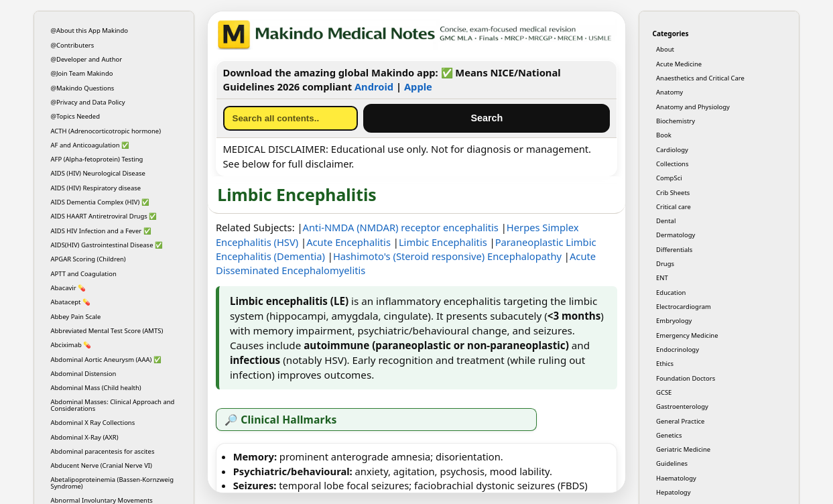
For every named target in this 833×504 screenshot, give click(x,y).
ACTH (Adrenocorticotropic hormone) (106, 131)
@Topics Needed (76, 116)
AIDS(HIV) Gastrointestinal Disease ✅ (107, 245)
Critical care (674, 207)
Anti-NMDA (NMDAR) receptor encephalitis (401, 227)
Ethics (665, 364)
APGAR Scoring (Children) (88, 259)
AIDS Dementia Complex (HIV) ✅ (100, 202)
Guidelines (672, 463)
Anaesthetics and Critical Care (700, 78)
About (665, 49)
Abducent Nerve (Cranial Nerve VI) (102, 465)
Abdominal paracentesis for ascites (103, 451)
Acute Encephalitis (348, 242)
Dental (666, 221)
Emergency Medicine (687, 335)
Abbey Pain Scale (76, 317)
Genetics (669, 435)
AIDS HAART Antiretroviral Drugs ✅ (104, 216)
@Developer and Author (87, 59)
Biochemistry (676, 121)
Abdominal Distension (84, 374)
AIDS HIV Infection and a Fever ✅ (101, 231)
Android (374, 86)
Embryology (674, 321)
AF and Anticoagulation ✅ (90, 145)
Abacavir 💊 (69, 288)
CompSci (669, 178)
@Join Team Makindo (82, 73)
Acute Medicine (679, 64)
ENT (662, 278)
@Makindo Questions (83, 88)
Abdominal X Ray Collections (93, 423)
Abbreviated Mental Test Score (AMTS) (107, 331)
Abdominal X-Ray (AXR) (85, 437)
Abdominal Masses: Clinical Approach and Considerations (113, 405)
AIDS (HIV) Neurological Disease (98, 173)
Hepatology (673, 492)
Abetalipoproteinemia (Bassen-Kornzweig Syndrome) (113, 483)
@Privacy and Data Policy (88, 102)
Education (671, 293)
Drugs (665, 264)
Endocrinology (678, 350)
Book (664, 135)
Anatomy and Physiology (693, 107)
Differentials (674, 250)
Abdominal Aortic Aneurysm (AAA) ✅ (106, 360)
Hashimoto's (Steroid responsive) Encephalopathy (447, 256)
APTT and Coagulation (84, 274)
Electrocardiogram (684, 307)
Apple (418, 86)
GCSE (664, 392)
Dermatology (676, 235)
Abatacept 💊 (71, 302)
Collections (672, 164)
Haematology (676, 478)
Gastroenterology (682, 406)
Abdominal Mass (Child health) (96, 388)
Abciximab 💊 (71, 345)
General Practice (680, 421)
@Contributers (73, 45)
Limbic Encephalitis (443, 242)
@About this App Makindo (90, 30)
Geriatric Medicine (683, 449)
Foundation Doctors (686, 378)
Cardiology (672, 150)
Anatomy (669, 92)
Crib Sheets (673, 193)
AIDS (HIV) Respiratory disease (96, 188)
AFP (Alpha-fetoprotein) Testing (97, 159)
